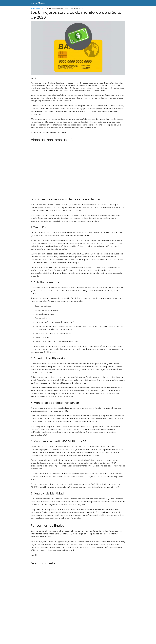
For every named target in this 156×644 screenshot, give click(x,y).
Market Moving (38, 3)
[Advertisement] (60, 629)
